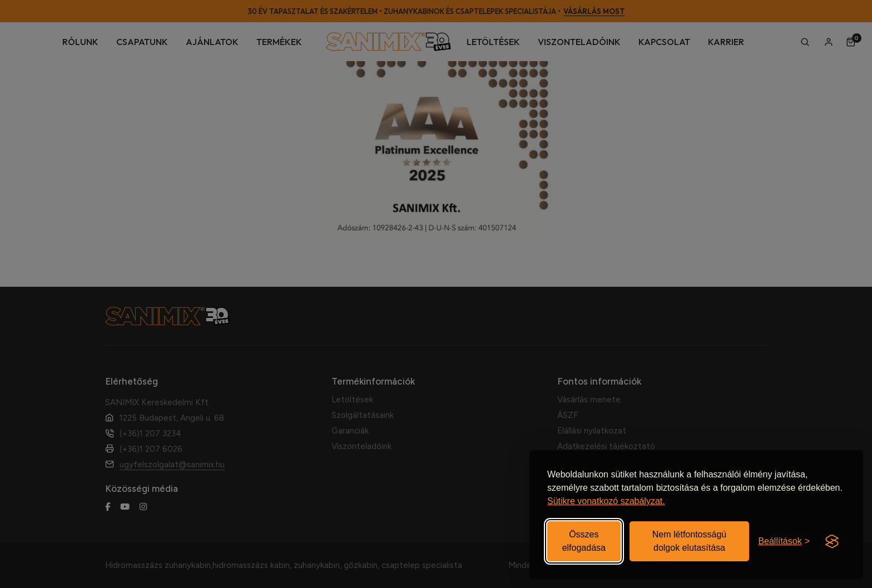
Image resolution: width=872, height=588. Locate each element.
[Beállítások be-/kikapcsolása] (784, 541)
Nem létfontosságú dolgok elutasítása (689, 541)
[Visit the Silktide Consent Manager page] (832, 541)
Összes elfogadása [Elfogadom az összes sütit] (584, 541)
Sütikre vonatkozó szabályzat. (606, 501)
